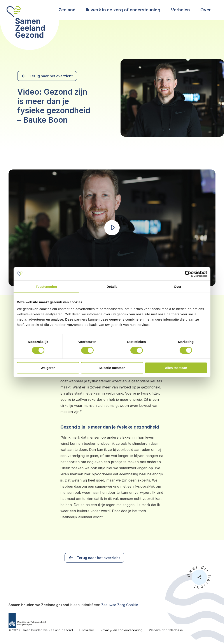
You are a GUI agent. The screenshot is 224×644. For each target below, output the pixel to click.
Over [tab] (178, 286)
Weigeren (48, 368)
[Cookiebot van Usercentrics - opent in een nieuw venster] (188, 274)
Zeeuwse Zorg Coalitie (120, 605)
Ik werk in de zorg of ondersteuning (123, 10)
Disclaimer (87, 630)
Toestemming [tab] (46, 286)
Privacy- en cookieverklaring (122, 630)
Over (206, 10)
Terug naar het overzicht (51, 76)
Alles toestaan (176, 368)
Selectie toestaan (112, 368)
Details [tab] (112, 286)
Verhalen (180, 10)
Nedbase (176, 630)
